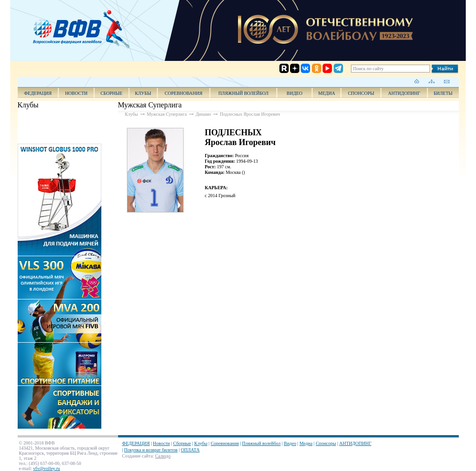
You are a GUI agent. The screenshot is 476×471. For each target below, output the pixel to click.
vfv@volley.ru (46, 468)
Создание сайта (138, 456)
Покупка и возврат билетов (151, 450)
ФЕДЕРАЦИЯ (38, 93)
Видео (290, 443)
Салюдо (163, 456)
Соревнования (183, 93)
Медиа (327, 93)
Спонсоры (361, 93)
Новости (76, 93)
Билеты (443, 93)
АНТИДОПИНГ (404, 93)
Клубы (143, 93)
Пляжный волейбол (244, 93)
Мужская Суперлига (167, 114)
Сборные (111, 93)
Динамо (203, 114)
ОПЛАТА (190, 450)
